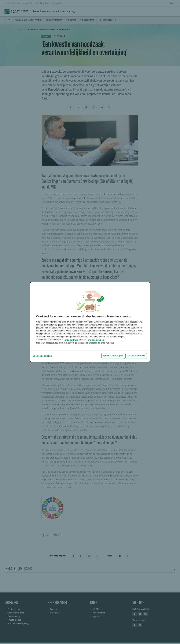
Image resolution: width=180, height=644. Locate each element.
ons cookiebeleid (96, 340)
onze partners (71, 340)
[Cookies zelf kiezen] (42, 356)
